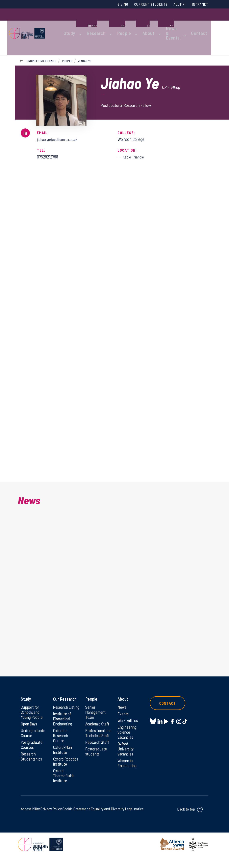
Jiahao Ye (85, 42)
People (125, 23)
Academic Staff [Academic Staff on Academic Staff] (98, 723)
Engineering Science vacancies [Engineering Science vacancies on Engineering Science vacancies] (128, 731)
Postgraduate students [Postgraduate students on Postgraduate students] (97, 757)
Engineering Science (42, 42)
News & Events (167, 23)
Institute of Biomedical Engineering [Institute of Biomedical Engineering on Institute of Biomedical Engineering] (63, 723)
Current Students (144, 5)
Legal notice (134, 820)
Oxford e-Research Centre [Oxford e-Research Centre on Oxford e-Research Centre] (61, 740)
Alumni (176, 5)
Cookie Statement (76, 820)
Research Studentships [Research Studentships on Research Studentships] (32, 757)
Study (78, 23)
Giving (113, 5)
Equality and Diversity (108, 820)
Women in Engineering (128, 763)
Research (101, 23)
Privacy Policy (51, 820)
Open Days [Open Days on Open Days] (30, 723)
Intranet (199, 5)
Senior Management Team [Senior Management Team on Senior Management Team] (96, 711)
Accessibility (30, 820)
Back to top (186, 821)
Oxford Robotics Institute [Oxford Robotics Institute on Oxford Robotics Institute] (60, 770)
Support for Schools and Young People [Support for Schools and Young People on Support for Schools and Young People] (32, 711)
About (146, 23)
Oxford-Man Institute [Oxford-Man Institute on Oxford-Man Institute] (63, 755)
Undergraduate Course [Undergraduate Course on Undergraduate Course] (34, 732)
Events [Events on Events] (123, 712)
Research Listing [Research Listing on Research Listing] (61, 708)
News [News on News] (122, 705)
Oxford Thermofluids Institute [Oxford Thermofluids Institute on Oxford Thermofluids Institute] (65, 787)
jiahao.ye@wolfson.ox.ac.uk (61, 121)
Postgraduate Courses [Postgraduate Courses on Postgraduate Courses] (32, 744)
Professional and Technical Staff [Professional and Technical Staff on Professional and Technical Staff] (97, 735)
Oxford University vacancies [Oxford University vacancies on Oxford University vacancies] (126, 749)
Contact (204, 23)
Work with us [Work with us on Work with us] (128, 719)
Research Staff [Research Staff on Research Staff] (98, 747)
